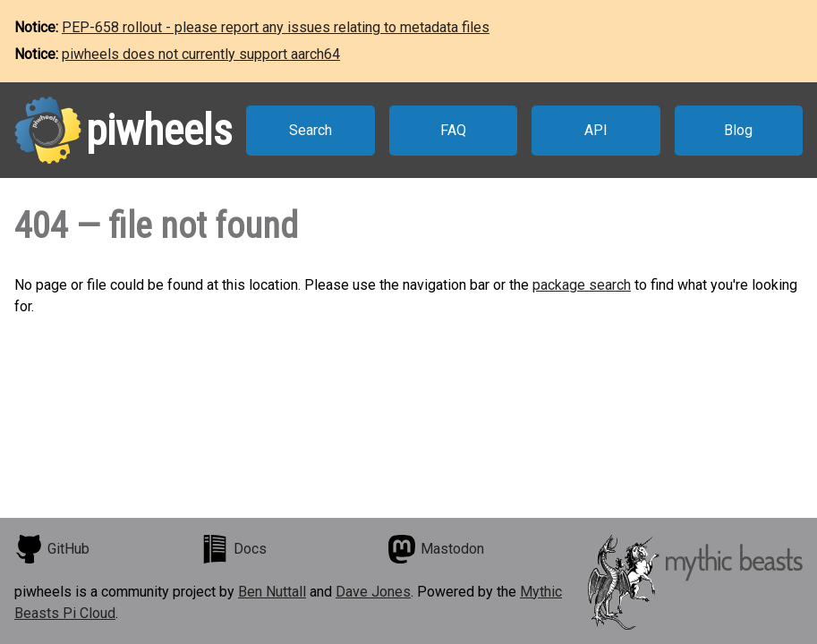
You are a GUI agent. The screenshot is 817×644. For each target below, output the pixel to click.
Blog (738, 130)
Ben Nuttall (272, 592)
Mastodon (436, 549)
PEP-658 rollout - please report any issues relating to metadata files (276, 27)
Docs (234, 549)
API (596, 130)
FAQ (453, 130)
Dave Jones (373, 592)
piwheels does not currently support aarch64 (201, 54)
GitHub (52, 549)
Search (311, 130)
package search (582, 285)
